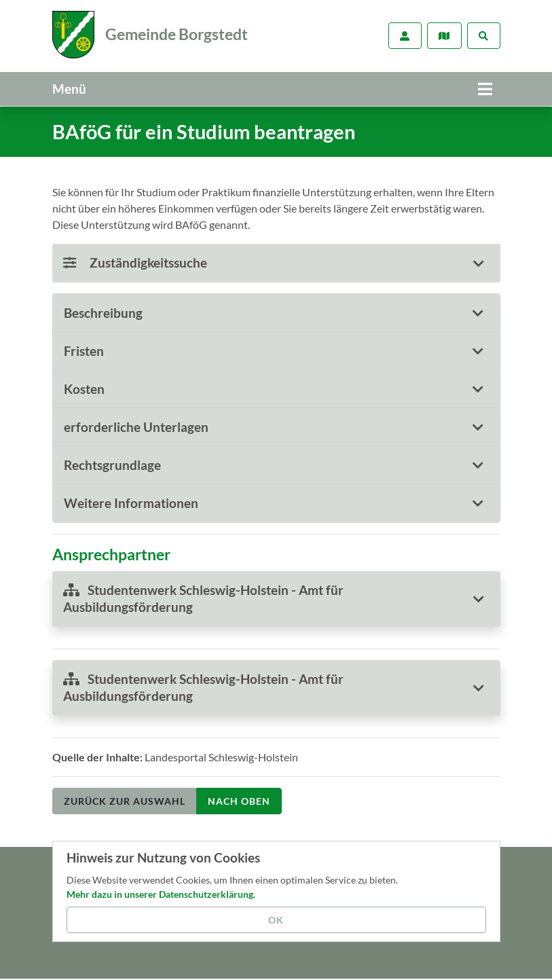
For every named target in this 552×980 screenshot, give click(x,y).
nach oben (239, 798)
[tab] (276, 311)
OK (276, 920)
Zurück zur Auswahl (125, 798)
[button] (276, 311)
